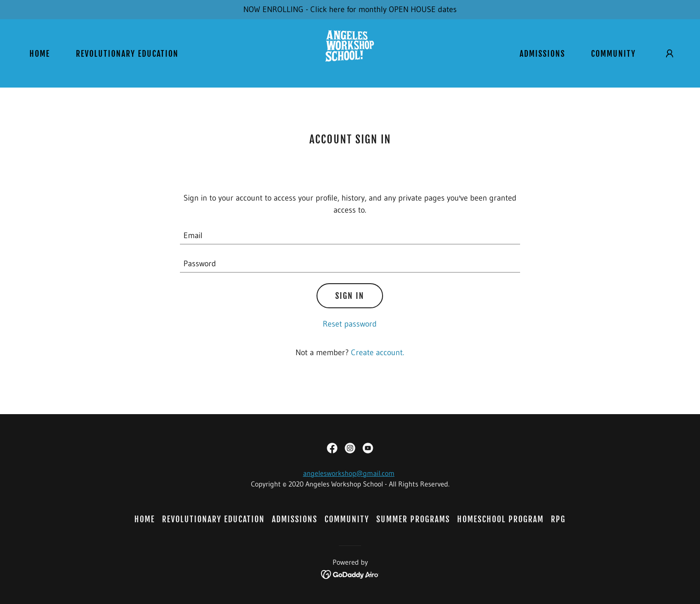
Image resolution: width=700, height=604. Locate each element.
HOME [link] (40, 54)
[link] (350, 53)
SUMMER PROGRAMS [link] (413, 519)
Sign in (350, 296)
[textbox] (350, 236)
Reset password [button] (350, 324)
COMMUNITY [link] (613, 54)
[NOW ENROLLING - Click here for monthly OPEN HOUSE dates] (350, 10)
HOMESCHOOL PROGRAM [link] (500, 519)
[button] (670, 54)
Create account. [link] (377, 352)
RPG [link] (558, 519)
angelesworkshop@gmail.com (349, 473)
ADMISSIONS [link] (542, 54)
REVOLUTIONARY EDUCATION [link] (127, 54)
